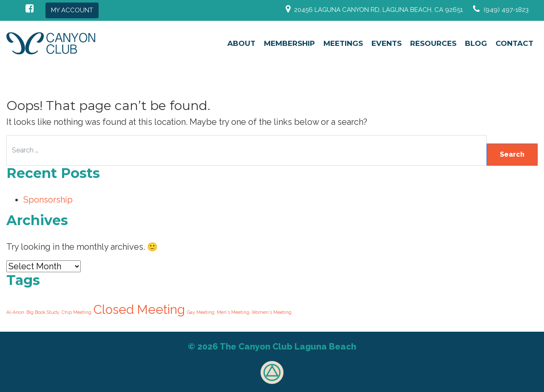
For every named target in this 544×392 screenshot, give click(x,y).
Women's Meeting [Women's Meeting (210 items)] (272, 312)
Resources (433, 43)
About (241, 43)
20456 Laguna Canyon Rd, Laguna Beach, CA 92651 (378, 10)
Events (387, 43)
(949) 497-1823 (506, 10)
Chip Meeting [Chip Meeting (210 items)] (76, 312)
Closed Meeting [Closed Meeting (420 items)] (139, 309)
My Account (72, 10)
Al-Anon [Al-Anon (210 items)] (15, 312)
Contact (514, 43)
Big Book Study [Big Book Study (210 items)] (43, 312)
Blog (476, 43)
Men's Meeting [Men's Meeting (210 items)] (233, 312)
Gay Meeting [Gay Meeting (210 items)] (201, 312)
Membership (289, 43)
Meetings (343, 43)
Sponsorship (48, 200)
